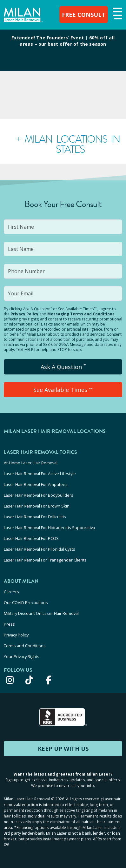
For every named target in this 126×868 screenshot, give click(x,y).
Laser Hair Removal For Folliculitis (35, 517)
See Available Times (63, 390)
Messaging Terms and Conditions (81, 314)
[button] (117, 14)
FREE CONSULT (84, 15)
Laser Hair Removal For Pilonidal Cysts (40, 549)
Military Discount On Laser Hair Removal (41, 613)
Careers (11, 592)
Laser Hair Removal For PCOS (31, 538)
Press (9, 624)
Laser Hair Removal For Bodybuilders (39, 495)
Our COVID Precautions (26, 602)
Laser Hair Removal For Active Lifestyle (40, 474)
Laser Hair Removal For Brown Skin (37, 506)
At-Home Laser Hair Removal (31, 463)
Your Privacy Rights (22, 656)
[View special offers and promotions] (63, 50)
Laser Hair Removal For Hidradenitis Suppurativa (49, 528)
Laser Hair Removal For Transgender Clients (45, 560)
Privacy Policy (24, 314)
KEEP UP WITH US (63, 749)
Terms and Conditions (25, 646)
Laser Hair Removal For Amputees (36, 484)
